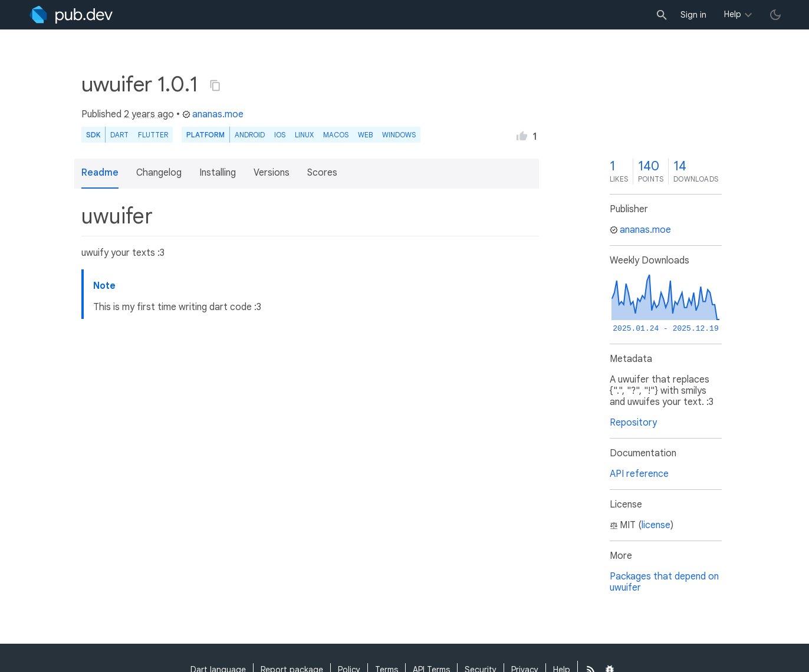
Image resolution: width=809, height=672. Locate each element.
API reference (639, 474)
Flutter (153, 135)
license (656, 525)
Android (250, 135)
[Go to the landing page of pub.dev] (71, 15)
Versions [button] (272, 173)
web (365, 135)
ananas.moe (213, 114)
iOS (280, 135)
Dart (119, 135)
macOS (336, 135)
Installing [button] (218, 173)
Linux (304, 135)
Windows (399, 135)
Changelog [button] (159, 173)
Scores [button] (322, 173)
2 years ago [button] (149, 114)
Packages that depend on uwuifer (664, 582)
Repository (633, 423)
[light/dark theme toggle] (775, 15)
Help (733, 14)
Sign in (693, 15)
